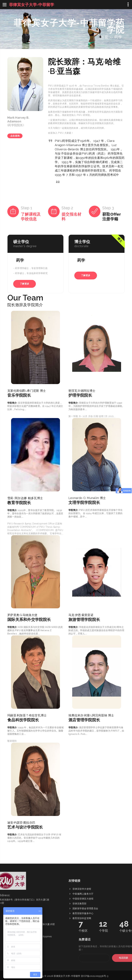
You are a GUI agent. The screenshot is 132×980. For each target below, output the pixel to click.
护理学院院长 (80, 395)
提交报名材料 (71, 217)
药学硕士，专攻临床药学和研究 (31, 273)
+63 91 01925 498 (29, 896)
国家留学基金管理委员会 (85, 941)
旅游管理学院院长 (84, 620)
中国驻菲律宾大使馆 (83, 931)
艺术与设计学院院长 (25, 827)
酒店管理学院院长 (84, 720)
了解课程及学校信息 (31, 217)
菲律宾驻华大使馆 (82, 922)
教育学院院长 (19, 503)
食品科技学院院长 (23, 720)
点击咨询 (15, 136)
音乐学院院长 (19, 395)
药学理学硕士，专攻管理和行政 (31, 268)
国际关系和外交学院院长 (29, 620)
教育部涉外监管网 (82, 951)
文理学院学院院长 (84, 502)
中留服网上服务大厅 (83, 926)
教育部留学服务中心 (83, 946)
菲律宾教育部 (80, 936)
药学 (118, 37)
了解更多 (25, 284)
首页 (104, 37)
